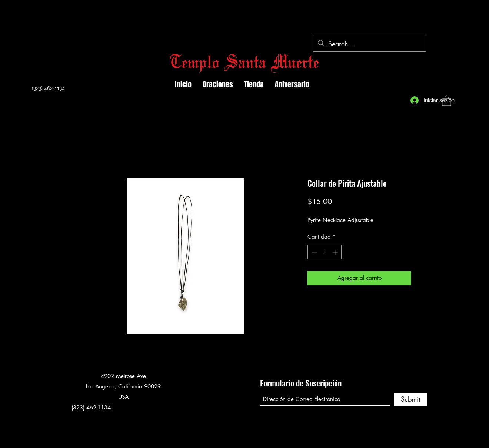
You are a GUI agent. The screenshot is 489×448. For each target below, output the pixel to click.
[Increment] (336, 252)
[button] (447, 100)
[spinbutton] (325, 252)
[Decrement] (314, 252)
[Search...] (369, 44)
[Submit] (410, 399)
